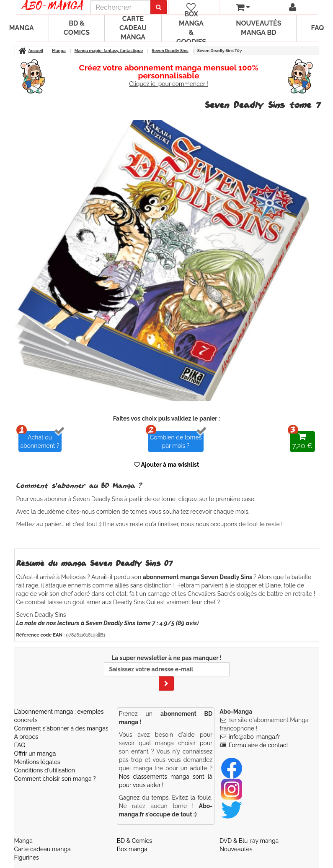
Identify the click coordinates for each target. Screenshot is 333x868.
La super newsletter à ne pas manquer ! (167, 673)
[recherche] (121, 7)
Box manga (132, 849)
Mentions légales (37, 762)
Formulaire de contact (258, 745)
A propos (26, 737)
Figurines (27, 858)
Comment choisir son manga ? (55, 779)
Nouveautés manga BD (258, 28)
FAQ (20, 745)
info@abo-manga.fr (254, 737)
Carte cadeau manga (133, 28)
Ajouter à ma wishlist (167, 465)
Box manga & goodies (191, 28)
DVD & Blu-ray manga (249, 841)
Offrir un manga (35, 754)
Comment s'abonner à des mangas (61, 728)
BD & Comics (77, 28)
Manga (23, 841)
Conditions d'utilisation (45, 770)
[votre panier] (243, 7)
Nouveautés (236, 849)
